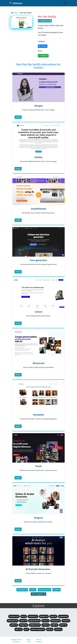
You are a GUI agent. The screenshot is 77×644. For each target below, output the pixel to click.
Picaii (39, 466)
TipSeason (16, 3)
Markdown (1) (33, 616)
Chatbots (56, 590)
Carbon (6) (23, 621)
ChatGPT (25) (23, 625)
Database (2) (44, 616)
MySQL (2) (53, 616)
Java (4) (24, 616)
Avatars (18, 117)
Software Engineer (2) (38, 629)
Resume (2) (66, 621)
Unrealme (38, 415)
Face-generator (38, 260)
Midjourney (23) (35, 625)
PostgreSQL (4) (63, 616)
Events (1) (45, 621)
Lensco (38, 312)
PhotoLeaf (38, 363)
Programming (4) (34, 621)
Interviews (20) (14, 616)
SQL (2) (26, 629)
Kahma (39, 157)
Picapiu (38, 106)
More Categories (38, 594)
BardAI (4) (54, 625)
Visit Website (45, 21)
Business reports (44, 590)
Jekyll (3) (50, 629)
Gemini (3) (63, 625)
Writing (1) (46, 625)
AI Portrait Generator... (38, 569)
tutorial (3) (58, 629)
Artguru (38, 518)
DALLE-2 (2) (19, 629)
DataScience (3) (13, 621)
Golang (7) (14, 625)
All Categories (22, 590)
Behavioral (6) (56, 621)
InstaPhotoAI (38, 209)
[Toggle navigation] (65, 3)
